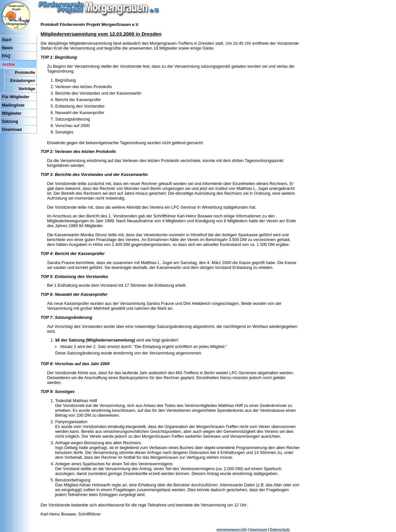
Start (7, 40)
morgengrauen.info (232, 530)
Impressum (258, 530)
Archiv (8, 64)
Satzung (10, 121)
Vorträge (27, 89)
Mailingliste (13, 105)
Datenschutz (280, 530)
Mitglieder (12, 113)
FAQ (6, 56)
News (7, 48)
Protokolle (25, 72)
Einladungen (23, 81)
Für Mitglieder (16, 97)
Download (12, 129)
